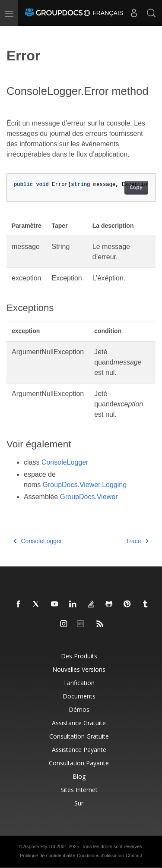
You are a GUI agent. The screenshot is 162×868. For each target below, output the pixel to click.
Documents (79, 696)
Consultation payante (79, 763)
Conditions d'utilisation (100, 855)
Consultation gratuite (79, 736)
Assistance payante (79, 750)
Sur (79, 803)
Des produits (79, 656)
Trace (137, 541)
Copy (136, 188)
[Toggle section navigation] (14, 33)
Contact (134, 855)
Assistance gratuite (79, 723)
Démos (79, 709)
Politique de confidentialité (48, 855)
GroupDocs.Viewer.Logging (85, 485)
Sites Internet (79, 790)
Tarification (79, 683)
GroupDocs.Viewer (89, 497)
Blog (79, 776)
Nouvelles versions (79, 669)
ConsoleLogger (65, 462)
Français (103, 13)
